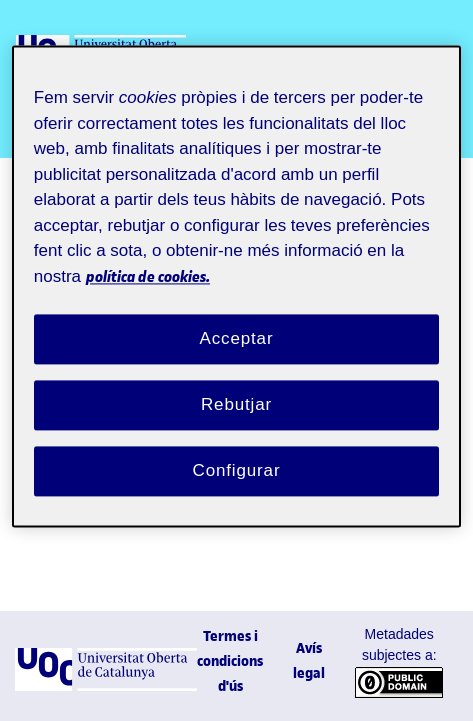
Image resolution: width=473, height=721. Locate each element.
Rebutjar (236, 404)
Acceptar (237, 339)
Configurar (237, 470)
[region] (236, 286)
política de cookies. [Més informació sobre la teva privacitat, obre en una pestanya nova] (148, 276)
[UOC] (106, 685)
